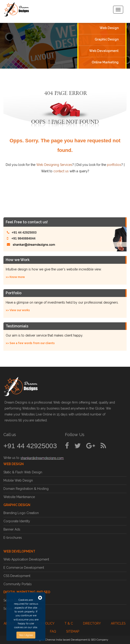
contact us (61, 171)
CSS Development (17, 576)
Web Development (104, 51)
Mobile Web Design (18, 480)
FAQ (53, 631)
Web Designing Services (54, 165)
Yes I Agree (26, 635)
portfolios (114, 165)
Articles (118, 623)
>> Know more (15, 277)
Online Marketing (105, 62)
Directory (92, 623)
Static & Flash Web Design (23, 472)
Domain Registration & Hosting (26, 489)
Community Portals (18, 584)
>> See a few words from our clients (30, 343)
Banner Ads (12, 529)
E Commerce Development (24, 568)
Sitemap (73, 631)
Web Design (109, 28)
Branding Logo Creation (21, 513)
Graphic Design (107, 39)
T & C (69, 623)
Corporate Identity (17, 521)
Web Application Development (26, 559)
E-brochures (13, 538)
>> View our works (18, 310)
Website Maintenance (19, 497)
